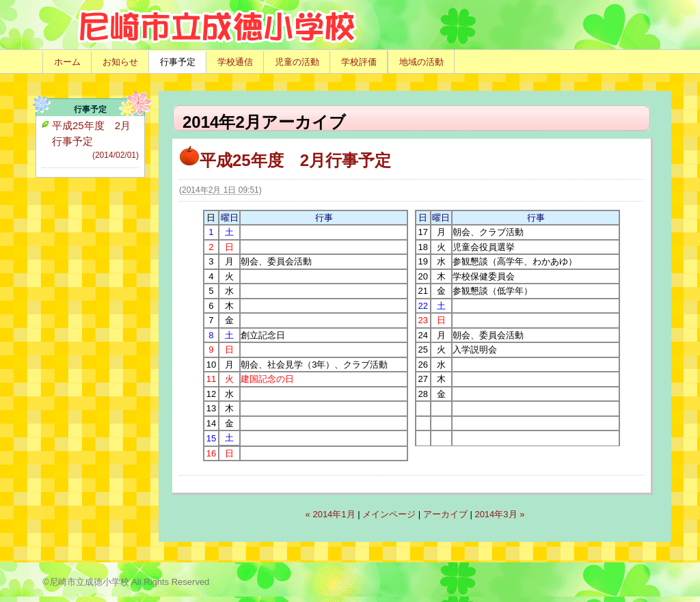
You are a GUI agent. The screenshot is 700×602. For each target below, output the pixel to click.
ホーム (67, 62)
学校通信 (235, 62)
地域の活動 (421, 62)
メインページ (389, 514)
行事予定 (178, 62)
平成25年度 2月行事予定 (285, 160)
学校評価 (359, 62)
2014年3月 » (499, 514)
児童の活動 (297, 62)
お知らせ (120, 62)
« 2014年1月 (331, 514)
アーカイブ (445, 514)
